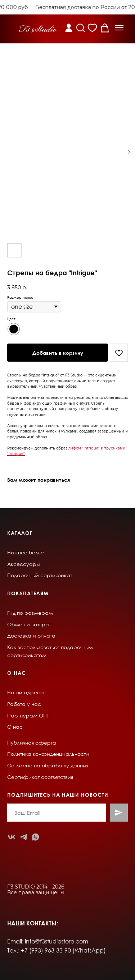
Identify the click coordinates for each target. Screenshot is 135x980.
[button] (119, 28)
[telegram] (24, 837)
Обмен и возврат (29, 624)
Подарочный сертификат (40, 575)
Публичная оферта (32, 743)
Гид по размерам (30, 613)
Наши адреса (26, 692)
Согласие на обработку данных (48, 765)
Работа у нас (24, 704)
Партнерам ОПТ (28, 715)
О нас (15, 727)
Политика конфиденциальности (48, 754)
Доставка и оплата (31, 636)
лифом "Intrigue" (84, 448)
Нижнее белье (26, 552)
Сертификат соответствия (40, 777)
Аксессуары (23, 564)
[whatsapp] (35, 837)
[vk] (12, 837)
